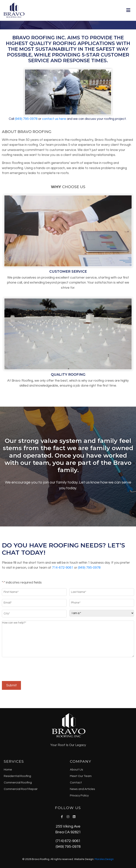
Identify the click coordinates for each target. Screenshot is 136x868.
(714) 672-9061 (68, 841)
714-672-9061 (63, 568)
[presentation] (31, 669)
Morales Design (104, 859)
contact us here (54, 119)
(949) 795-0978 (68, 847)
